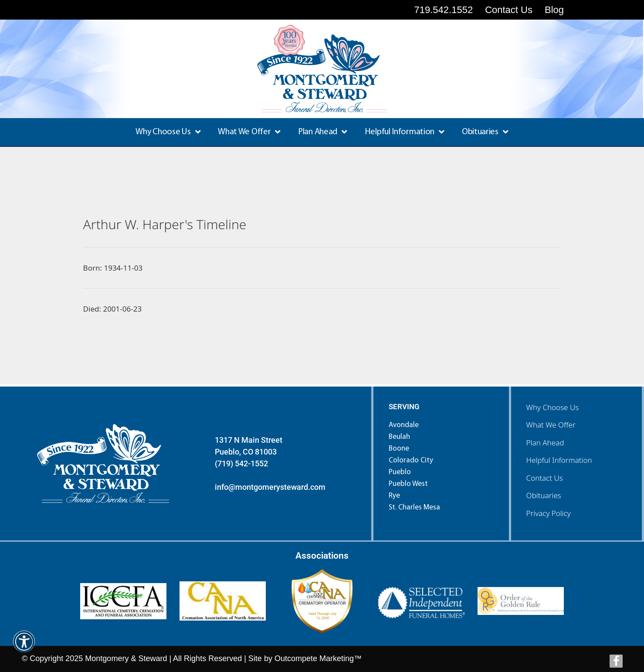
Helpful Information (405, 132)
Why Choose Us (168, 132)
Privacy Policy (549, 513)
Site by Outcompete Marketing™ (305, 658)
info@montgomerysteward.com (270, 487)
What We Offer (249, 132)
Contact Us (545, 478)
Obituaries (485, 132)
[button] (24, 647)
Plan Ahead (323, 132)
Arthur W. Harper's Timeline (165, 224)
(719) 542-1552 (241, 463)
